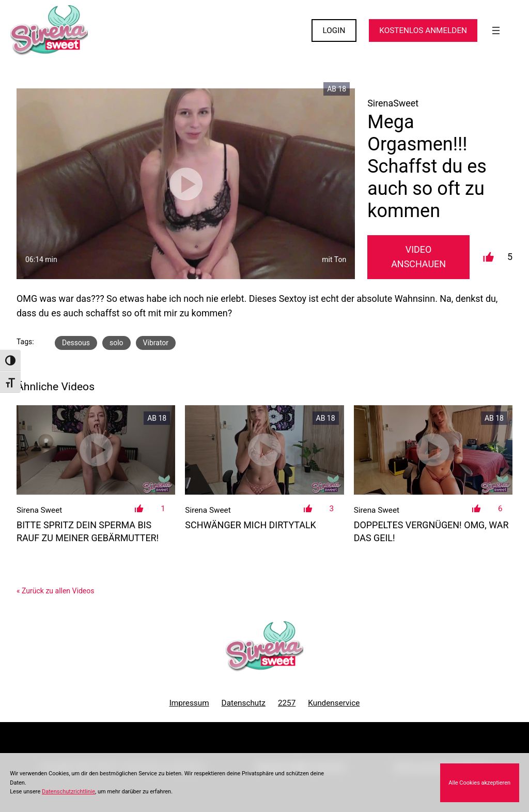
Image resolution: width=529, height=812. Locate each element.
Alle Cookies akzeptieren (479, 783)
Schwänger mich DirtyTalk (251, 525)
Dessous (76, 343)
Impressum (189, 703)
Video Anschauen (418, 257)
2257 (287, 703)
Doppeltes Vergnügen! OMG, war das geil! (431, 531)
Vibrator (156, 343)
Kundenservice (334, 703)
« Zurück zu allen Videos (55, 591)
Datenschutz (244, 703)
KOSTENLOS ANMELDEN (423, 30)
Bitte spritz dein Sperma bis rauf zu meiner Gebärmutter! (88, 531)
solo (116, 343)
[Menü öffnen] (496, 30)
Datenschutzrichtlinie (68, 792)
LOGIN (334, 30)
